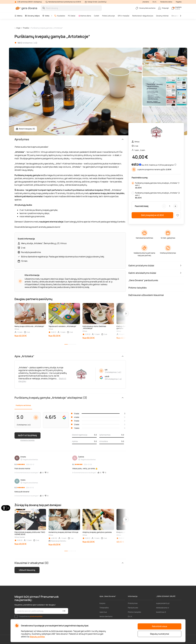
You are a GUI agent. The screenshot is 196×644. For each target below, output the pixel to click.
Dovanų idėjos (32, 16)
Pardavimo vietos (166, 2)
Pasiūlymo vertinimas (23, 405)
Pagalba (179, 2)
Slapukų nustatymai (159, 634)
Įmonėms (146, 2)
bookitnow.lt (161, 612)
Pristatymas (133, 603)
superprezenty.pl (163, 603)
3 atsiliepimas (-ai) (29, 43)
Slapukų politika (37, 637)
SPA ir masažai (123, 16)
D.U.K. (155, 2)
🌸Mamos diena (85, 16)
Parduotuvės (133, 608)
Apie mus (103, 612)
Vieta (46, 16)
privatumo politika (36, 616)
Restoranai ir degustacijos (143, 16)
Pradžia (26, 28)
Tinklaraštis (104, 608)
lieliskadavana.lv (163, 608)
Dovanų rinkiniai (162, 16)
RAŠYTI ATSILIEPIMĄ (27, 435)
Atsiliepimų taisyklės (27, 440)
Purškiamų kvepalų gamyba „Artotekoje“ (47, 28)
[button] (126, 314)
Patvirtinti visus (160, 626)
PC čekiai (72, 16)
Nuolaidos (60, 16)
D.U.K (130, 616)
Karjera (102, 603)
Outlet (97, 16)
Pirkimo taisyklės (134, 612)
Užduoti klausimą (27, 570)
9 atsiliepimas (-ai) (113, 372)
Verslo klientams (106, 616)
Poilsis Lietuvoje (108, 16)
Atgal (18, 28)
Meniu (18, 16)
